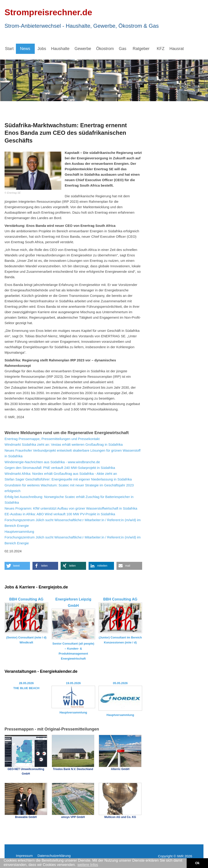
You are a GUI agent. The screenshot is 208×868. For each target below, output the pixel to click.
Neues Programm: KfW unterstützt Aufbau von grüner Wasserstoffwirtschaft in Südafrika (71, 508)
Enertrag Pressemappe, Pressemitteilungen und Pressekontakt (52, 439)
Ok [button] (197, 863)
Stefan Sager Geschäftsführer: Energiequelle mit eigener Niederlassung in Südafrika (68, 479)
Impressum (24, 856)
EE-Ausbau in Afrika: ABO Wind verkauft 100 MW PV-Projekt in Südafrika (60, 514)
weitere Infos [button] (88, 865)
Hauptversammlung (19, 532)
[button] (17, 566)
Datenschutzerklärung (54, 856)
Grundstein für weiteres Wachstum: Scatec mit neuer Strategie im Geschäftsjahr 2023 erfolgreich (69, 488)
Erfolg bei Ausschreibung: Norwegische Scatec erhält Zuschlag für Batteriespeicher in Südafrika (69, 500)
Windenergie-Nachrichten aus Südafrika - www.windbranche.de (52, 462)
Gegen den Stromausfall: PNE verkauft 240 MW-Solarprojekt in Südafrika (60, 468)
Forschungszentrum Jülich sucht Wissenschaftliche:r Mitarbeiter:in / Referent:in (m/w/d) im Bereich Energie (73, 523)
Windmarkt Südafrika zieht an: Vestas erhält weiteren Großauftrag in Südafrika (64, 444)
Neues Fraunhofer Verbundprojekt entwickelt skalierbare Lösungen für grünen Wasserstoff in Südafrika (73, 453)
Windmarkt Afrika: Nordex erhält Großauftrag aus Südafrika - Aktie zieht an (61, 474)
